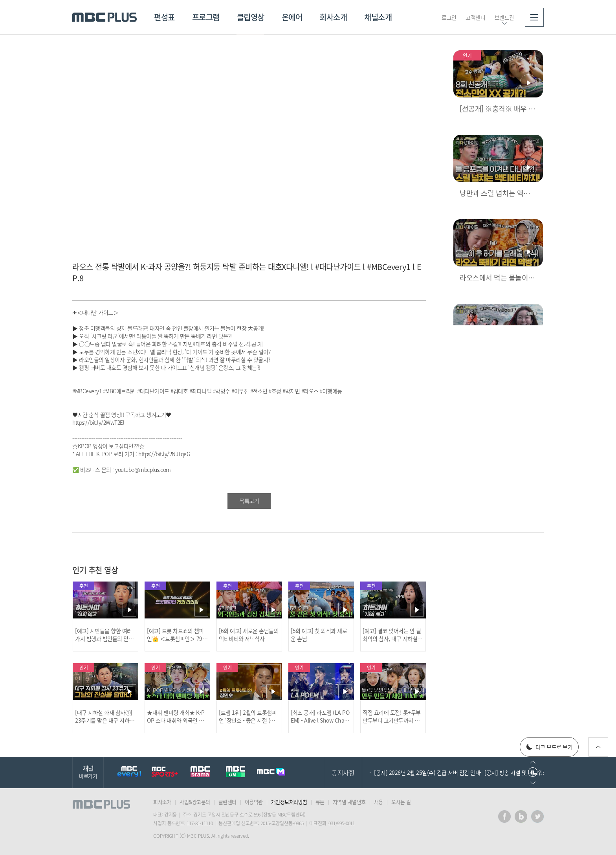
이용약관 (254, 802)
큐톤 (320, 802)
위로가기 (598, 747)
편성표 (164, 17)
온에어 (292, 17)
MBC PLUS (104, 17)
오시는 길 (401, 802)
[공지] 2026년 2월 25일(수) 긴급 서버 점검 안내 (427, 772)
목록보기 (249, 501)
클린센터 (227, 802)
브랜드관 (504, 17)
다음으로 (533, 783)
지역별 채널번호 (349, 802)
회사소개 (333, 17)
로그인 (449, 17)
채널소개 (378, 17)
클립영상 (251, 17)
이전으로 (533, 762)
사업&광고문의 (195, 802)
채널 (88, 772)
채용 (379, 802)
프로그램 (206, 17)
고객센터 (475, 17)
